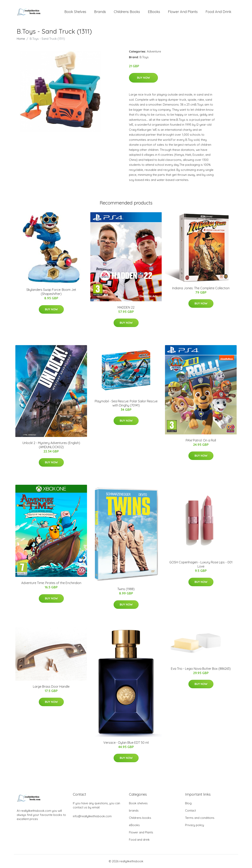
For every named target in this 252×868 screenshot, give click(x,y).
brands (100, 12)
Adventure (154, 51)
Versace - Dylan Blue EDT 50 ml (126, 743)
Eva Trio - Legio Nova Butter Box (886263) (201, 669)
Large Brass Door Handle (51, 686)
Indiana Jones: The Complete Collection (201, 288)
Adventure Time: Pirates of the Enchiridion (51, 583)
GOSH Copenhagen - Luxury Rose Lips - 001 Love (201, 564)
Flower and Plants (183, 12)
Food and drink (218, 12)
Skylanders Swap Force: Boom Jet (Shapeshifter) (51, 292)
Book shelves (75, 12)
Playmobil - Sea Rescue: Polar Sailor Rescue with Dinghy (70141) (126, 403)
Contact (190, 810)
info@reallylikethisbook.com (92, 816)
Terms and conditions (200, 818)
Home (21, 39)
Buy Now (143, 78)
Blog (188, 803)
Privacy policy (195, 825)
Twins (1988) (126, 589)
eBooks (154, 12)
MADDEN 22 (126, 307)
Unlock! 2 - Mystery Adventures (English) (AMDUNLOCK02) (51, 445)
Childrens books (127, 12)
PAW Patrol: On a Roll (201, 440)
